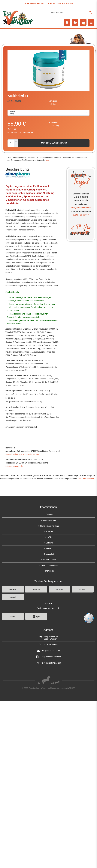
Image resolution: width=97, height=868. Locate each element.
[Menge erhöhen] (16, 141)
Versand (49, 548)
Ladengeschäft (50, 520)
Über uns (50, 515)
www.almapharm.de (14, 454)
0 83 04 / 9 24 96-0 (31, 454)
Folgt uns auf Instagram (48, 663)
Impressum (49, 571)
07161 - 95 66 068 (81, 215)
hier (47, 160)
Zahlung (50, 543)
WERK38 (71, 688)
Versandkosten (29, 132)
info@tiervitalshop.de (81, 208)
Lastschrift (13, 597)
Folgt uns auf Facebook (48, 657)
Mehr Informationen (86, 479)
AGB (50, 537)
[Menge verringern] (16, 145)
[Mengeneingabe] (11, 143)
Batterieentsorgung (50, 565)
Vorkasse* (83, 589)
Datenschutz (50, 554)
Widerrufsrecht (49, 560)
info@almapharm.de (14, 466)
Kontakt (49, 532)
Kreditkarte (59, 589)
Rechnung (36, 589)
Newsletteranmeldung (49, 526)
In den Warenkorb (54, 143)
